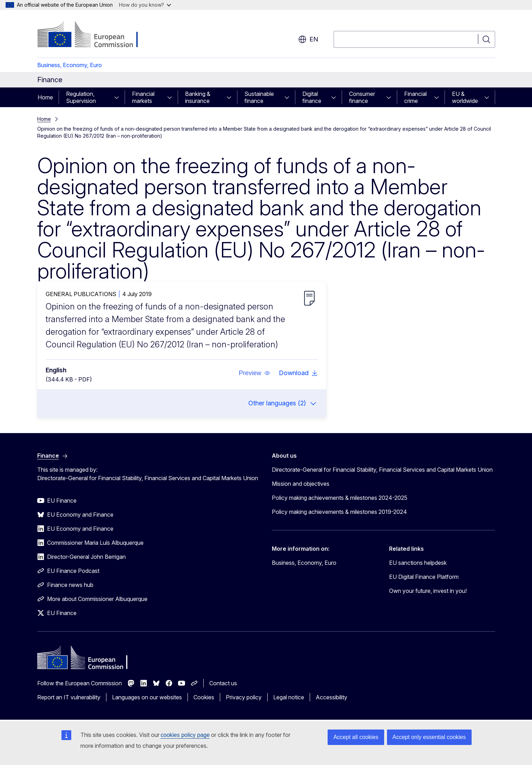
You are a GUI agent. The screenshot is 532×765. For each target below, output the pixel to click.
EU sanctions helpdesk (418, 563)
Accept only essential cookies (429, 737)
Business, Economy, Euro (70, 65)
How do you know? (145, 5)
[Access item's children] (119, 97)
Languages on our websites (147, 697)
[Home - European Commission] (94, 35)
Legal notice (289, 697)
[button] (254, 373)
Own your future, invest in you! (428, 591)
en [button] (308, 39)
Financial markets (143, 97)
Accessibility (331, 697)
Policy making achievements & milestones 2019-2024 (339, 512)
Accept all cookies (356, 737)
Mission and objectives (301, 484)
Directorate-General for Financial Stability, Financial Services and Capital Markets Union (382, 470)
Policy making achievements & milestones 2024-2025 (340, 498)
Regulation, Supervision (81, 97)
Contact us (223, 683)
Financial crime (415, 97)
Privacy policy (244, 697)
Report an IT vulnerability (69, 697)
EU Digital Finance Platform (424, 577)
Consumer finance (362, 97)
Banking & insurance (198, 97)
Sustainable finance (259, 97)
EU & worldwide (465, 97)
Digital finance (312, 97)
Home (45, 97)
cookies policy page (185, 735)
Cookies (204, 697)
